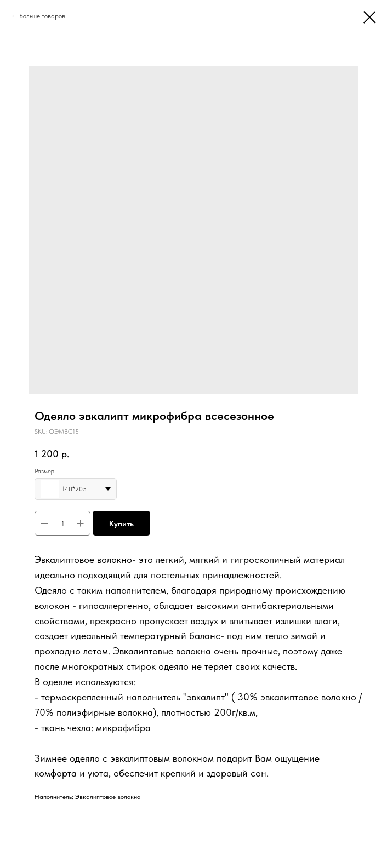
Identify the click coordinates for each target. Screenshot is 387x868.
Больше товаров (42, 16)
